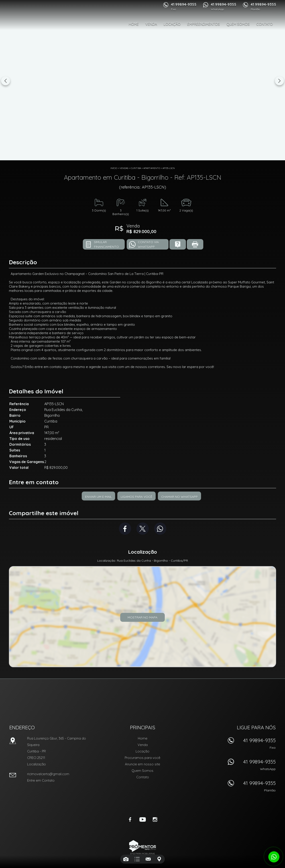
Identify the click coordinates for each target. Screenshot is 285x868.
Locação (172, 24)
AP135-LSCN (169, 168)
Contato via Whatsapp (148, 244)
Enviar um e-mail (98, 497)
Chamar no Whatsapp (179, 497)
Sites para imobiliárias (142, 854)
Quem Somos (238, 24)
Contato (265, 24)
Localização (37, 764)
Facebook (125, 529)
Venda (151, 24)
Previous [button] (6, 81)
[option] (142, 80)
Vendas (124, 168)
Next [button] (279, 81)
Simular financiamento (106, 244)
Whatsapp (160, 529)
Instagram (155, 819)
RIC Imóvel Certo (143, 699)
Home (134, 24)
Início (114, 168)
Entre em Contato (41, 780)
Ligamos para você (136, 497)
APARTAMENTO (152, 168)
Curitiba (136, 168)
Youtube (142, 819)
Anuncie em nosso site (142, 764)
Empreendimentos (204, 24)
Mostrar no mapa (142, 617)
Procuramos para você (142, 758)
